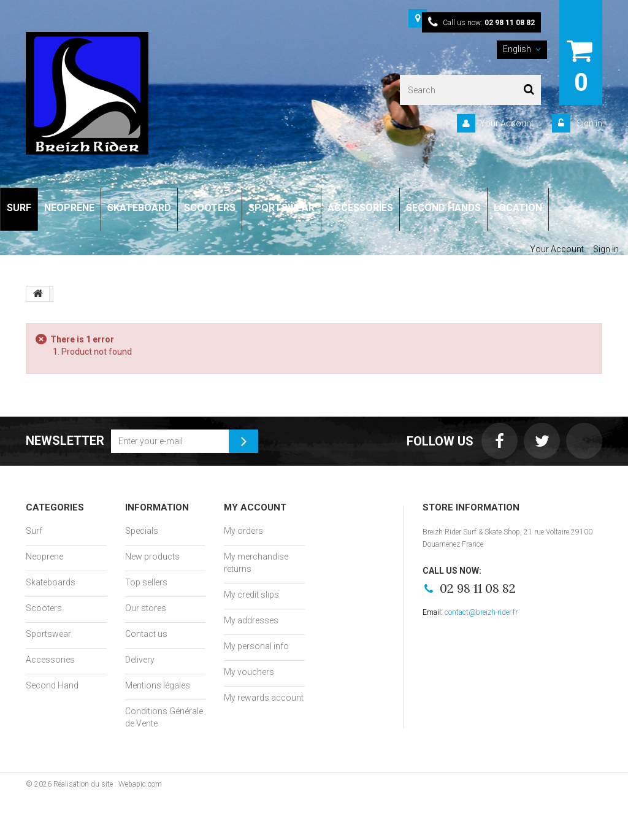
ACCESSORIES (360, 208)
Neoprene (44, 557)
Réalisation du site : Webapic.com (108, 784)
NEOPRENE (69, 208)
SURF (19, 208)
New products (152, 557)
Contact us (146, 634)
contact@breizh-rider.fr (481, 612)
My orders (243, 531)
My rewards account (264, 698)
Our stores (146, 608)
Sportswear (48, 634)
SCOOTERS (210, 208)
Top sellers (146, 582)
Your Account (507, 123)
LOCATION (518, 208)
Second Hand (52, 685)
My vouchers (249, 672)
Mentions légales (158, 685)
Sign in (588, 123)
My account (255, 507)
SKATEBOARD (139, 208)
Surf (34, 531)
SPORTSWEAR (281, 208)
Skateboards (51, 582)
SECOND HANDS (443, 208)
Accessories (50, 660)
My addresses (251, 620)
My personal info (256, 646)
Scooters (44, 608)
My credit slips (251, 595)
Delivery (140, 660)
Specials (142, 531)
